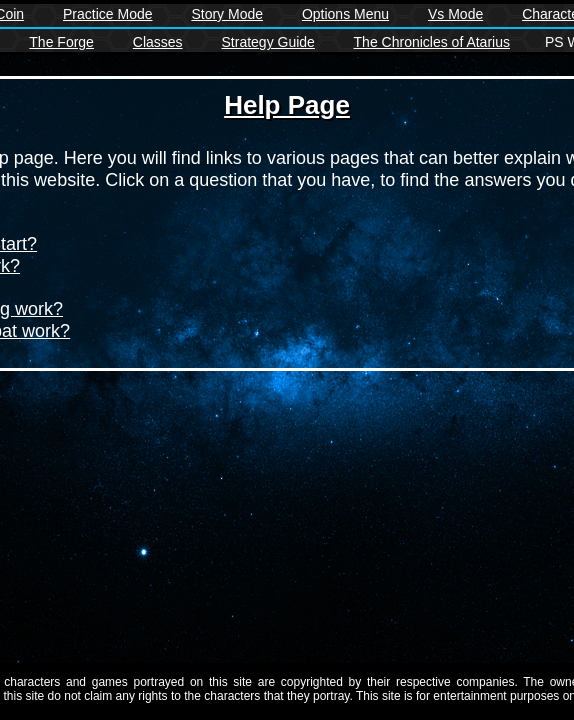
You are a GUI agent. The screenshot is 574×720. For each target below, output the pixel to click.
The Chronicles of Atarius (432, 42)
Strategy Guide (268, 42)
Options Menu (345, 14)
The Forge (61, 42)
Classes (158, 42)
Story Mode (227, 14)
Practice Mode (107, 14)
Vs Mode (455, 14)
